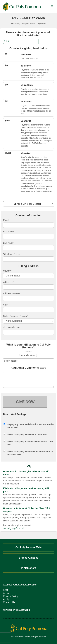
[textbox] (29, 204)
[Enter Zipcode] (28, 332)
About (6, 593)
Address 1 (8, 282)
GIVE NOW (25, 402)
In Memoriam (28, 568)
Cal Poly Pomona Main (29, 547)
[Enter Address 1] (28, 287)
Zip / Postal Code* (12, 327)
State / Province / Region (15, 316)
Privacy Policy (11, 596)
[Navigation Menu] (52, 6)
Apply (6, 599)
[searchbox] (28, 361)
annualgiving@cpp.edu (14, 528)
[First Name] (28, 236)
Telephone (8, 254)
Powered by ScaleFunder (16, 610)
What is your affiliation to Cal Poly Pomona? (28, 346)
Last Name (9, 243)
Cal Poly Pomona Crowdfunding (20, 585)
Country (7, 271)
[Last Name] (28, 248)
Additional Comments (25, 368)
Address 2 (8, 293)
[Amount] (21, 41)
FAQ (5, 590)
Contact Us (9, 602)
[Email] (28, 225)
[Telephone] (28, 259)
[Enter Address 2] (28, 298)
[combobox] (29, 204)
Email (6, 220)
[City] (28, 310)
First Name (9, 232)
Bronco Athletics (28, 558)
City (5, 305)
